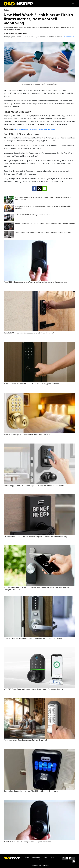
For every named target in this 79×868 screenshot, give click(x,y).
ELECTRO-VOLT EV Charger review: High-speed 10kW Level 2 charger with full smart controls (43, 198)
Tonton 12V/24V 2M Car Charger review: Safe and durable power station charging (45, 223)
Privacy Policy (36, 858)
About (45, 858)
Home (27, 858)
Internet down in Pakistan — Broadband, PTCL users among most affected (34, 129)
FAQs (52, 858)
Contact (41, 860)
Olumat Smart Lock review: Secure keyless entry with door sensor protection (43, 232)
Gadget (7, 10)
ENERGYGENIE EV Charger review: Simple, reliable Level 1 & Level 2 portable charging (43, 207)
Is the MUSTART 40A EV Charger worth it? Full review (34, 215)
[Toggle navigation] (73, 3)
